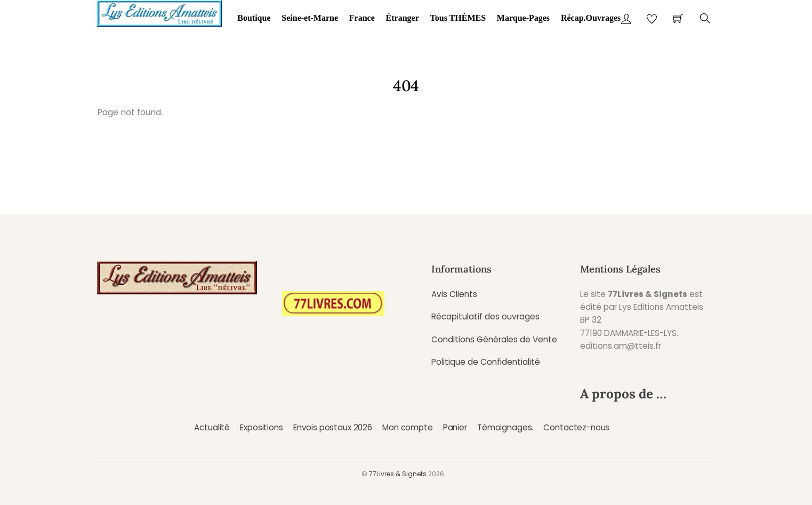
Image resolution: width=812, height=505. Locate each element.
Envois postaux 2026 (333, 427)
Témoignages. (505, 427)
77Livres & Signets (398, 474)
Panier (455, 427)
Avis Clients (454, 294)
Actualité (212, 427)
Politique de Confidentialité (486, 362)
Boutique (254, 18)
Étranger (403, 18)
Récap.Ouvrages (591, 18)
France (362, 18)
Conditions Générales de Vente (494, 339)
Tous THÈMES (458, 18)
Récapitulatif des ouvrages (485, 316)
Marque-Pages (523, 18)
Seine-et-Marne (310, 18)
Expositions (261, 427)
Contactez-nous (576, 427)
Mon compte (407, 427)
